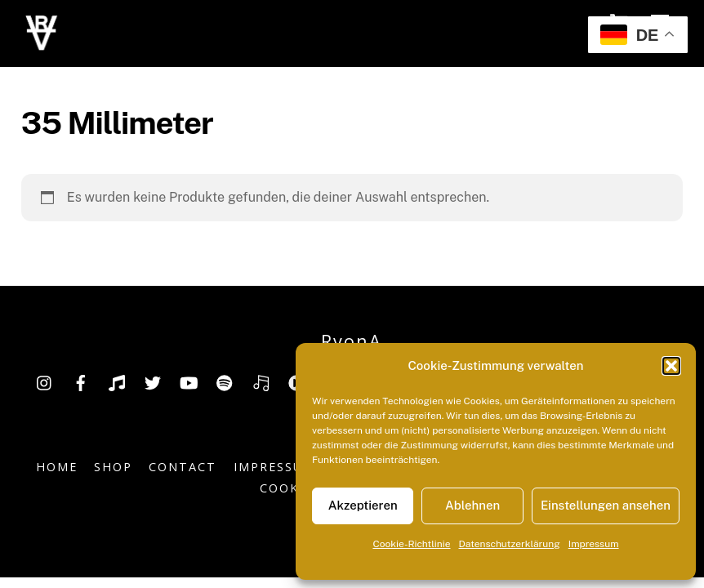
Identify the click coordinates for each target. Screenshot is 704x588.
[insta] (45, 381)
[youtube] (189, 381)
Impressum (594, 544)
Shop (113, 467)
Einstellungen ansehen (606, 505)
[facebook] (81, 381)
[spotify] (225, 381)
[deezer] (261, 381)
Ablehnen (472, 505)
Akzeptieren (363, 505)
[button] (671, 366)
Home (57, 467)
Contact (183, 467)
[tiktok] (117, 381)
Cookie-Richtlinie (411, 544)
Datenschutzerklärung (510, 544)
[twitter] (153, 381)
